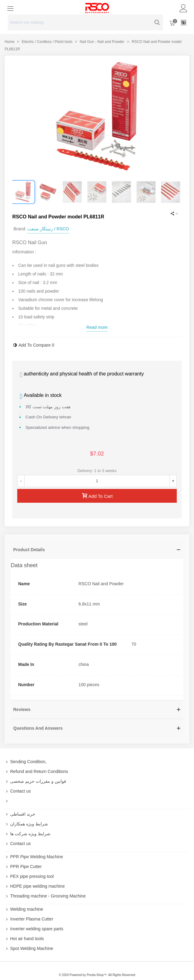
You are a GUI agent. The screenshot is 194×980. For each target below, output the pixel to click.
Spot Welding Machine (29, 948)
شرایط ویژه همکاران (26, 824)
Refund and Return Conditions (36, 771)
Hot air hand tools (24, 939)
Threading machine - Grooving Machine (45, 896)
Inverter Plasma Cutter (29, 919)
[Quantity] (97, 481)
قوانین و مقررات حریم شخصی (35, 781)
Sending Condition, (26, 762)
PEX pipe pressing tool (29, 876)
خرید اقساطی (20, 814)
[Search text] (80, 22)
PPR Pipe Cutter (23, 867)
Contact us (18, 791)
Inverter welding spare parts (34, 929)
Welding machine (24, 909)
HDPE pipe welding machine (35, 886)
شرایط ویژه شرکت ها (28, 834)
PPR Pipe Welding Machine (34, 857)
